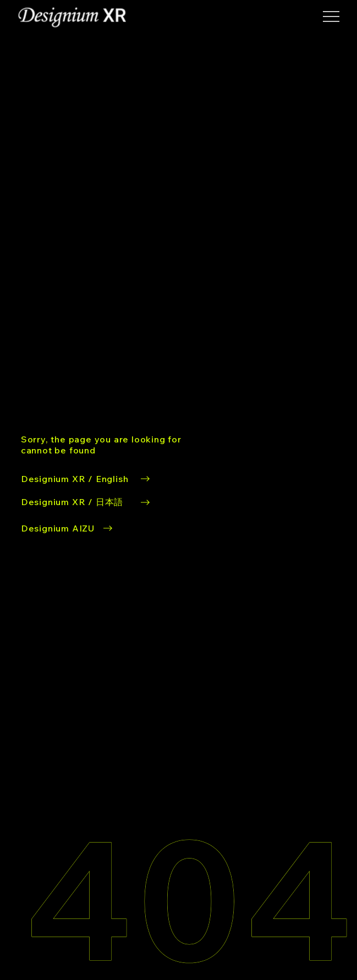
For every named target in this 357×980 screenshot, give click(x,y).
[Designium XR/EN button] (109, 444)
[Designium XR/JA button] (87, 502)
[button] (331, 16)
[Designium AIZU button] (68, 528)
